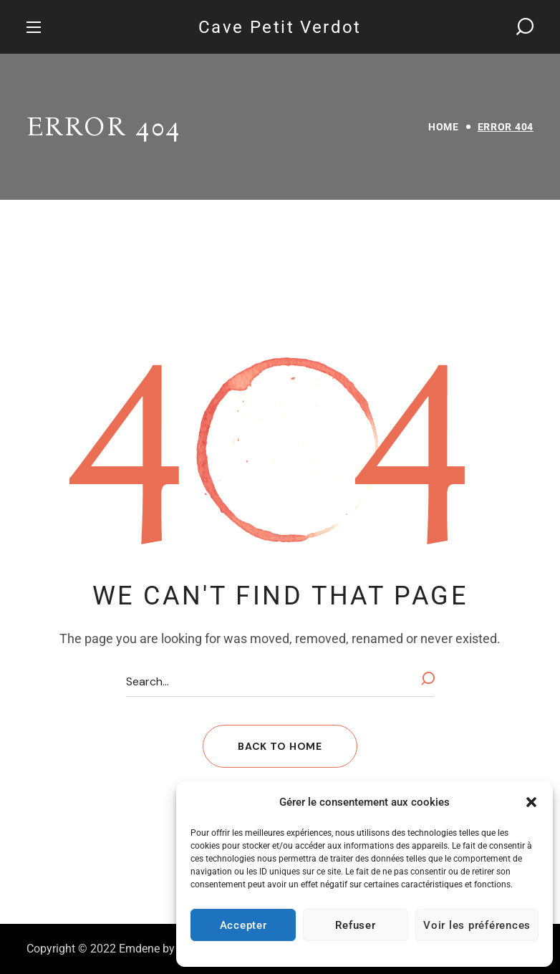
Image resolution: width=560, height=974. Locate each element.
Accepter (243, 925)
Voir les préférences (477, 925)
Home (444, 127)
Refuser (355, 925)
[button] (531, 802)
